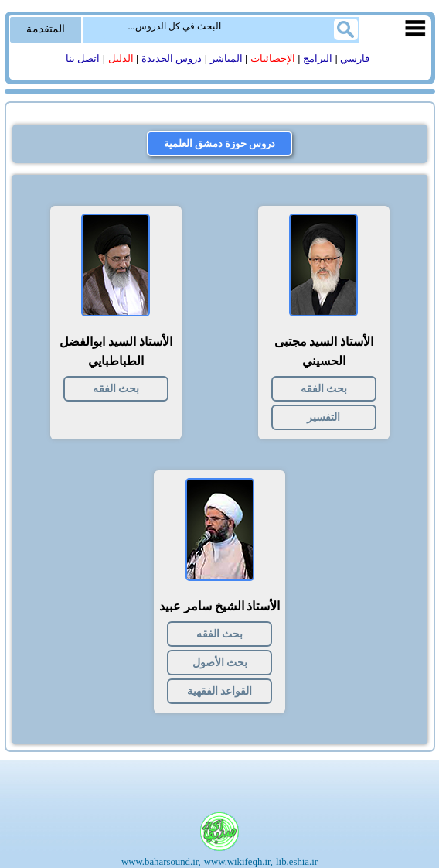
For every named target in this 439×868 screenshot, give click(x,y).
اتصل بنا (83, 59)
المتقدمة (46, 29)
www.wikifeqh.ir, (238, 862)
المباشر (226, 59)
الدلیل (121, 59)
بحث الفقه (324, 389)
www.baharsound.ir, (161, 862)
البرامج (318, 59)
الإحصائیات (273, 59)
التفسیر (323, 417)
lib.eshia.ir (297, 862)
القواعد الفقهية (219, 691)
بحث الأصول (220, 663)
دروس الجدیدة (172, 59)
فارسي (355, 59)
